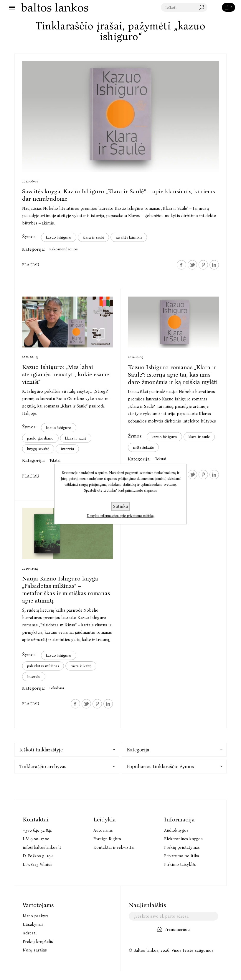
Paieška (215, 8)
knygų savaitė (38, 449)
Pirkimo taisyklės (180, 865)
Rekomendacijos (63, 249)
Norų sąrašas (35, 950)
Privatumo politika (181, 856)
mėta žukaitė (143, 447)
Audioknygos (176, 830)
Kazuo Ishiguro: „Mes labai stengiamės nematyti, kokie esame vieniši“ (66, 374)
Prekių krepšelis (38, 942)
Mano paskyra (36, 916)
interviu (67, 449)
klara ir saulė (93, 237)
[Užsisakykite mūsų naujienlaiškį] (174, 916)
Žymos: (29, 236)
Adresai (30, 933)
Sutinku (120, 506)
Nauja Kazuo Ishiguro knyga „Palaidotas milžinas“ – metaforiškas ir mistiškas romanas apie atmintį (66, 589)
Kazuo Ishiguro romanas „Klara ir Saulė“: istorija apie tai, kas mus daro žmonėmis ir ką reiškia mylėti (173, 375)
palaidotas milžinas (43, 666)
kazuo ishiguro (59, 237)
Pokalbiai (57, 688)
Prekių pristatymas (182, 847)
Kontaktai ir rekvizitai (114, 847)
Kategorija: (33, 249)
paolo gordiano (40, 438)
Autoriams (103, 830)
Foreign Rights (107, 839)
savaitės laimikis (129, 237)
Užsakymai (33, 925)
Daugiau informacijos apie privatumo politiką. (120, 516)
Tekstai (55, 460)
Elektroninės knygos (183, 839)
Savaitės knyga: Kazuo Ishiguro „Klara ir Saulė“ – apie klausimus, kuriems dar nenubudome (118, 195)
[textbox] (184, 8)
